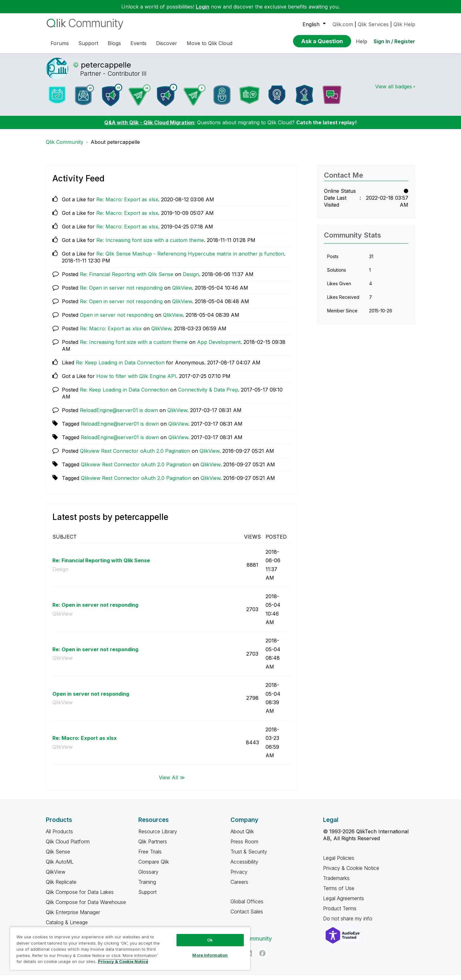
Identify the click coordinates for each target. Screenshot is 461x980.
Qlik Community (65, 147)
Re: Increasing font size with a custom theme (150, 245)
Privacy (239, 877)
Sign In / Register (394, 41)
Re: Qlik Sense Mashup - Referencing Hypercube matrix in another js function (190, 258)
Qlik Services (373, 24)
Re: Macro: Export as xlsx (127, 204)
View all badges (394, 91)
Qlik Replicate (61, 887)
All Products (59, 836)
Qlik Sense (58, 856)
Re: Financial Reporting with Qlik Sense (127, 279)
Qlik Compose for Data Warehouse (86, 907)
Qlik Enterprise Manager (73, 917)
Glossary (148, 877)
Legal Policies (339, 863)
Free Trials (150, 856)
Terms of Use (339, 893)
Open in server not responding (117, 320)
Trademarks (336, 883)
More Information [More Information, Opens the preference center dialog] (210, 955)
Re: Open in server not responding (121, 292)
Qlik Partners (153, 846)
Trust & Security (249, 856)
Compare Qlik (154, 866)
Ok (210, 940)
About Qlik (242, 836)
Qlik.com (343, 24)
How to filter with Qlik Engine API (136, 381)
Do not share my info (348, 923)
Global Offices (247, 906)
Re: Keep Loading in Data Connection (120, 367)
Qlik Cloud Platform (68, 846)
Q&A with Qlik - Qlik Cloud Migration (149, 127)
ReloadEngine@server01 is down (119, 415)
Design (191, 279)
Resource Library (158, 836)
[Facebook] (262, 958)
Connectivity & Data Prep (208, 394)
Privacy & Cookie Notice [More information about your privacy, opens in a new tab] (123, 961)
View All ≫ (172, 782)
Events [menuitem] (138, 43)
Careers (239, 887)
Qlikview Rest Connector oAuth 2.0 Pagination (135, 456)
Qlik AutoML (60, 866)
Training (147, 887)
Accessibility (244, 866)
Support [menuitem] (88, 43)
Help (362, 41)
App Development (219, 347)
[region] (130, 948)
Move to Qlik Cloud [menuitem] (210, 43)
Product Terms (340, 913)
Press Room (244, 846)
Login (203, 7)
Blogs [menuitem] (114, 43)
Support (147, 897)
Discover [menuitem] (167, 43)
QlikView (182, 292)
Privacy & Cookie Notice (351, 873)
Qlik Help (404, 24)
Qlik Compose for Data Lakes (80, 897)
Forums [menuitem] (60, 43)
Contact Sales (247, 916)
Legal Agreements (344, 903)
